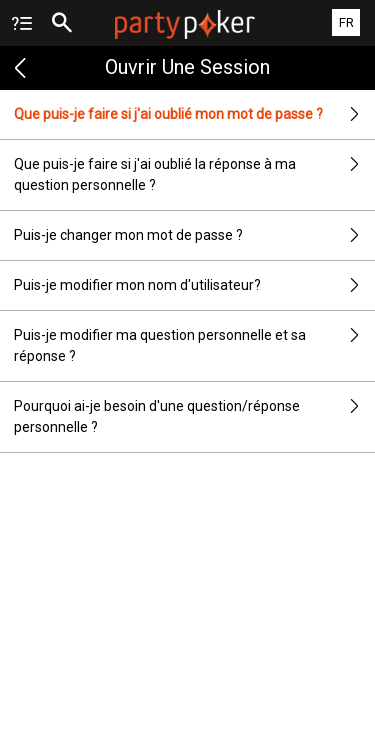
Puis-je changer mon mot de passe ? (194, 235)
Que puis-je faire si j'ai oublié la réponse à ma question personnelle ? (194, 175)
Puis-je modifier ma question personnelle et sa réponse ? (194, 346)
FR (346, 22)
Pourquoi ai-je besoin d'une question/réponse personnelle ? (194, 417)
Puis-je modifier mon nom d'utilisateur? (194, 285)
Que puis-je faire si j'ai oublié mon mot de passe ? (194, 114)
